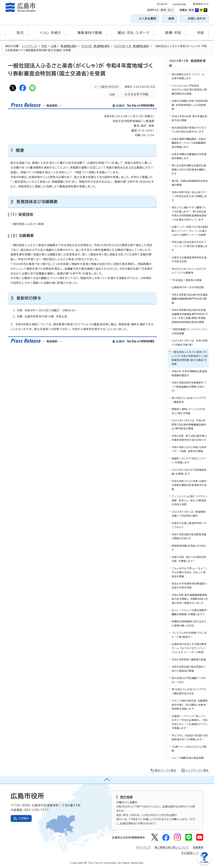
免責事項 (198, 847)
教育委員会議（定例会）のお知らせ (189, 548)
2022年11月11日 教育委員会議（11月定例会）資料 (189, 514)
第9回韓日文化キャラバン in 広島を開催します (188, 76)
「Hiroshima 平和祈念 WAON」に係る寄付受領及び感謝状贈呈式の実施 (189, 90)
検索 (172, 18)
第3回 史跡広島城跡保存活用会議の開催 (190, 183)
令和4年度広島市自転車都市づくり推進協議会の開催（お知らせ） (189, 387)
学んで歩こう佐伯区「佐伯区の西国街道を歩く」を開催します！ (190, 737)
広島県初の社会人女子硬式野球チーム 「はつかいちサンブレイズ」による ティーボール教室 (189, 648)
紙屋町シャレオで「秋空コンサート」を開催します (189, 460)
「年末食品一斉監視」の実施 (187, 280)
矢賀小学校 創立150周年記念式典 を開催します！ (189, 559)
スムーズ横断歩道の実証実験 (188, 758)
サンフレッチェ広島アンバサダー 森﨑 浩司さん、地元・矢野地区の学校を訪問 (190, 500)
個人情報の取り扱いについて (172, 847)
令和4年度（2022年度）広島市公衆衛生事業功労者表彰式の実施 (189, 485)
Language (179, 4)
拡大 (171, 10)
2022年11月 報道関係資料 (132, 46)
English (162, 4)
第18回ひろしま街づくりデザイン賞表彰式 (189, 400)
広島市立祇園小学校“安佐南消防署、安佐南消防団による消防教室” (190, 105)
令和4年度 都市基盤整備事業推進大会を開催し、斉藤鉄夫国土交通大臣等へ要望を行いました (190, 599)
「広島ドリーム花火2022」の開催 (189, 749)
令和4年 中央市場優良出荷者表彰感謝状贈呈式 (189, 373)
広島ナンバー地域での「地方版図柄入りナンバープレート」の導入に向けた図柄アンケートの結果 (190, 231)
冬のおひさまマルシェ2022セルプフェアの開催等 (189, 271)
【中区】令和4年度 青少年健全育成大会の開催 (189, 118)
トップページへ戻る (197, 770)
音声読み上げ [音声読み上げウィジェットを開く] (201, 4)
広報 (54, 46)
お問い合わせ (197, 18)
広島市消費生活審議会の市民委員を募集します (189, 156)
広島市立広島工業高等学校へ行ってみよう (189, 525)
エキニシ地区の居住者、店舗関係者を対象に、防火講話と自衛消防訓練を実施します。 (190, 705)
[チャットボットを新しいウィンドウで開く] (204, 864)
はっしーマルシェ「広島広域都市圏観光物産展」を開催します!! (189, 612)
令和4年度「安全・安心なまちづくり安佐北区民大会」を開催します (189, 196)
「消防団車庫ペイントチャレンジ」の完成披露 (190, 331)
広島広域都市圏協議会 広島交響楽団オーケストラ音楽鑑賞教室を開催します (189, 143)
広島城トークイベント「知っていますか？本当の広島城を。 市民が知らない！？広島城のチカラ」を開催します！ (190, 722)
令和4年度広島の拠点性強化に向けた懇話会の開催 (189, 669)
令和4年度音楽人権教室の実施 (189, 660)
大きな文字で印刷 (137, 94)
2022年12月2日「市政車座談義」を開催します (189, 472)
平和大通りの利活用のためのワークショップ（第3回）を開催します (190, 246)
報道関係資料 (69, 46)
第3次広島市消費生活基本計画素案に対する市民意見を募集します (189, 170)
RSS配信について (192, 853)
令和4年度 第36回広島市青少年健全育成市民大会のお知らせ (189, 438)
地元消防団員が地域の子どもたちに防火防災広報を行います (189, 130)
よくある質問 (148, 18)
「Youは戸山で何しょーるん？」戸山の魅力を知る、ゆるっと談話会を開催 (189, 572)
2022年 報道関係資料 (95, 46)
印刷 (112, 95)
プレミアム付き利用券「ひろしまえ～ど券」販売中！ (189, 635)
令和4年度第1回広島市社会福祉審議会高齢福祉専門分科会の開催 (190, 299)
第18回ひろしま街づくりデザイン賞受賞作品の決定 (189, 691)
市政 (44, 46)
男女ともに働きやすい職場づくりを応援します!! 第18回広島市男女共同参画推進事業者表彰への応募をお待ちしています (189, 213)
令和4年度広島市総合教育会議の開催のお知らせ (189, 536)
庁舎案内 (24, 818)
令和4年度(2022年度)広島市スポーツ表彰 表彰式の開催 (189, 449)
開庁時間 (127, 797)
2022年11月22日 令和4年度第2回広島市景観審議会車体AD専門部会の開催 (189, 424)
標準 (163, 10)
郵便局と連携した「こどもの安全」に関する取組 (188, 411)
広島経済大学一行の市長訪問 (188, 287)
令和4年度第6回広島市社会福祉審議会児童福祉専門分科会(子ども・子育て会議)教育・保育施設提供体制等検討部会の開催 (190, 316)
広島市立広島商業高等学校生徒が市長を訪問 (189, 259)
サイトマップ (143, 847)
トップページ (30, 46)
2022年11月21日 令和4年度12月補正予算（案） (190, 343)
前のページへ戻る (166, 770)
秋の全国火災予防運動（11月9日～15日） (189, 680)
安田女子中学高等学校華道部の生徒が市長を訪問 (189, 586)
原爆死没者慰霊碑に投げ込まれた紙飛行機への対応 (189, 623)
